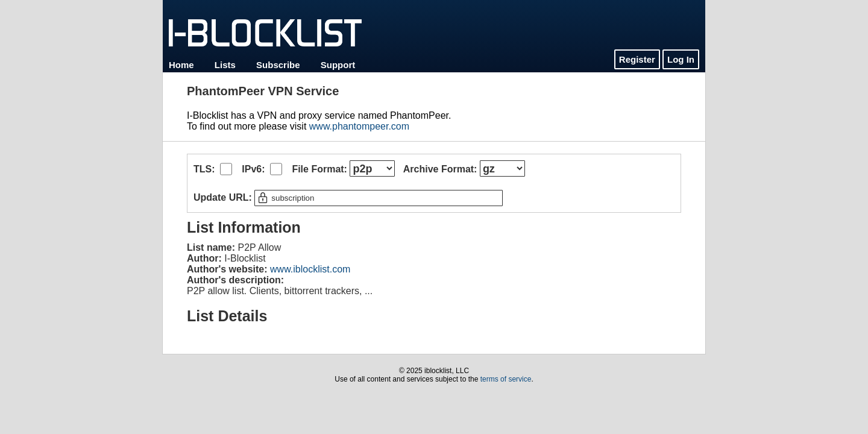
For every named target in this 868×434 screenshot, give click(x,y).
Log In (681, 59)
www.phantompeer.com (359, 126)
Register (637, 59)
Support (338, 65)
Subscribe (278, 65)
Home (181, 65)
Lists (225, 65)
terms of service (506, 379)
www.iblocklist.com (310, 269)
